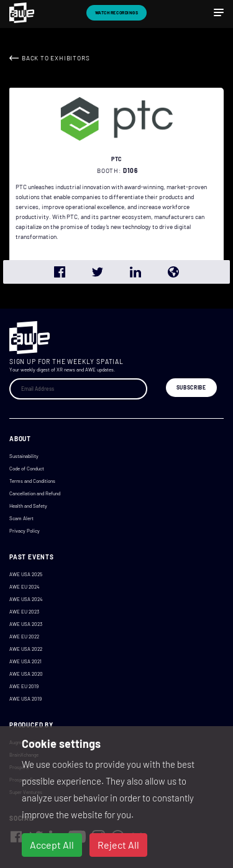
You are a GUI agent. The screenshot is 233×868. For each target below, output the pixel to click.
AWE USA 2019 (25, 699)
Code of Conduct (27, 469)
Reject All (118, 845)
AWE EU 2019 (24, 686)
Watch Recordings (117, 12)
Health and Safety (28, 506)
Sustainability (24, 456)
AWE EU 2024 (24, 587)
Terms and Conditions (32, 481)
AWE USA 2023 (26, 624)
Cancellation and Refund (35, 493)
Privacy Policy (25, 531)
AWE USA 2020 (26, 674)
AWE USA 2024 (26, 599)
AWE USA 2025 (26, 574)
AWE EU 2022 (24, 637)
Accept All (52, 845)
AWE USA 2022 (26, 649)
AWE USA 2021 (25, 661)
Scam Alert (21, 518)
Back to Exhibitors (56, 58)
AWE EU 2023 (24, 612)
